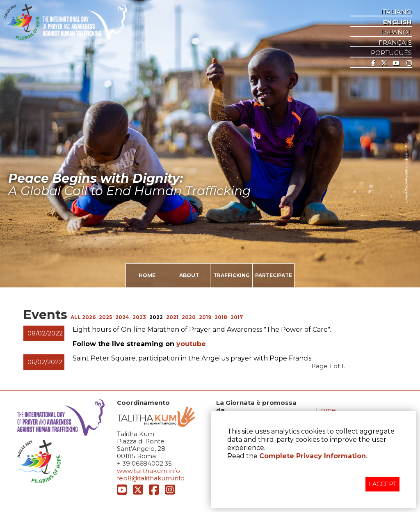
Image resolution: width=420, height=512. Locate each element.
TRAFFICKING (232, 275)
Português (391, 53)
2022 (156, 317)
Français (395, 43)
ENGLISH (397, 22)
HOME (147, 275)
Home (326, 410)
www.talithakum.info (148, 471)
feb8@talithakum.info (151, 478)
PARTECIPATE (274, 275)
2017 (237, 317)
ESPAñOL (396, 32)
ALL (76, 317)
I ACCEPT (382, 484)
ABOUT (189, 275)
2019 (205, 317)
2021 (172, 317)
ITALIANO (396, 12)
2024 (122, 317)
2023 (139, 317)
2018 (221, 317)
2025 (105, 317)
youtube (191, 344)
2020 (189, 317)
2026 (89, 317)
